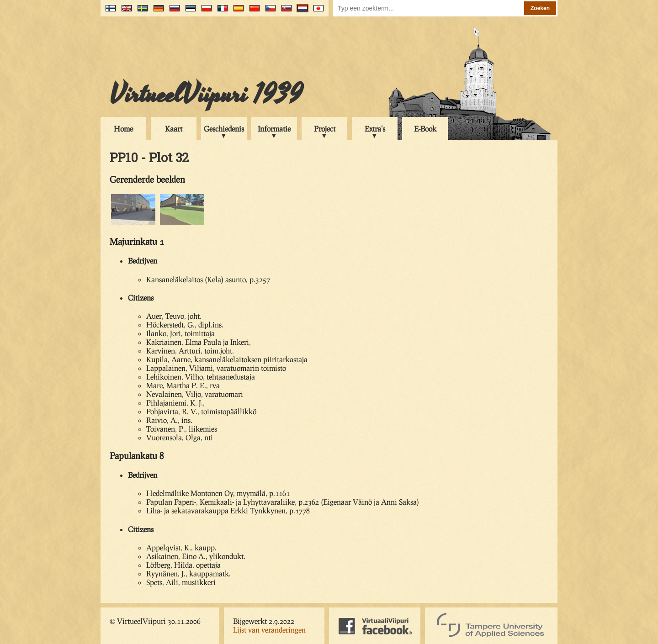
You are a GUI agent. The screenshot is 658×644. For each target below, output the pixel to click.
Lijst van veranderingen (269, 630)
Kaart (174, 129)
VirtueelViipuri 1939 (206, 95)
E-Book (425, 129)
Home (123, 129)
